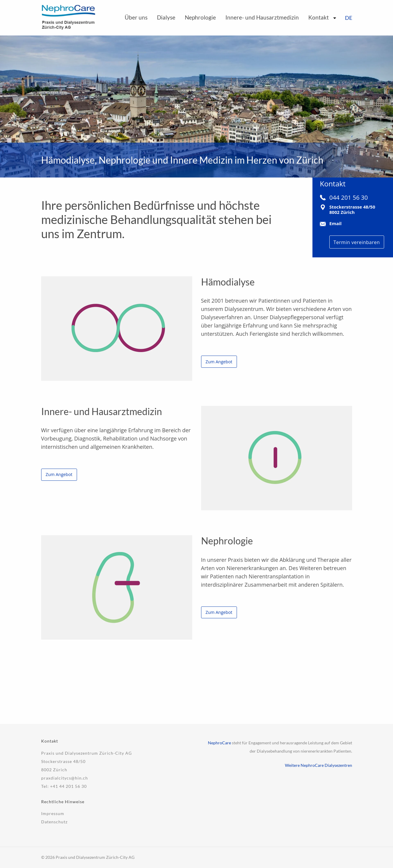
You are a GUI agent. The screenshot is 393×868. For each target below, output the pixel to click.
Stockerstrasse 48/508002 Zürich (352, 209)
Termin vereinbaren (357, 242)
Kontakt (319, 17)
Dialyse (166, 17)
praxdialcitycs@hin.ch (65, 778)
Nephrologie (200, 17)
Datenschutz (54, 822)
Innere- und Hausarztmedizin (262, 17)
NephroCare (219, 743)
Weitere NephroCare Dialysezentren (319, 765)
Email (335, 223)
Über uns (136, 17)
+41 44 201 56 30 (68, 786)
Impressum (53, 813)
